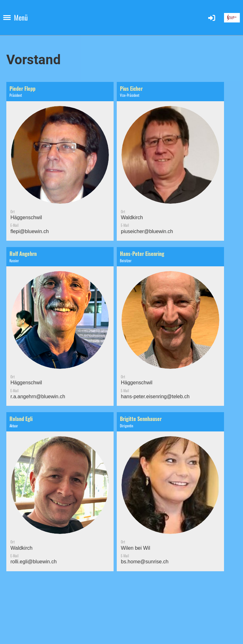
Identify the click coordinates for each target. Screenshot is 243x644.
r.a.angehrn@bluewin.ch (38, 396)
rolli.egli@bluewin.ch (34, 562)
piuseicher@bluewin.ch (147, 231)
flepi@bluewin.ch (30, 231)
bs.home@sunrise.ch (145, 562)
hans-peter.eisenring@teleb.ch (155, 396)
